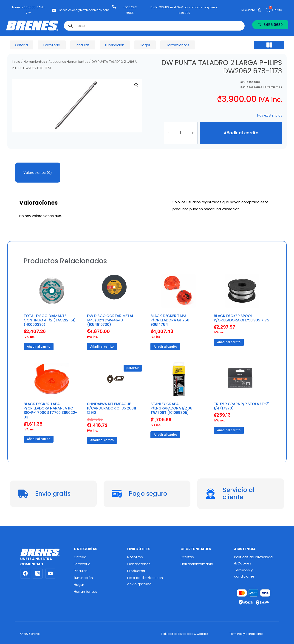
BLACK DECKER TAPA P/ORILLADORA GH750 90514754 (170, 321)
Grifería (80, 557)
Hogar (79, 585)
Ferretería (82, 564)
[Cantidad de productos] (181, 133)
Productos (136, 571)
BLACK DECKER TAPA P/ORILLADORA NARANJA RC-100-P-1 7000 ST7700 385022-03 (50, 411)
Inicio (16, 62)
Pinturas (81, 571)
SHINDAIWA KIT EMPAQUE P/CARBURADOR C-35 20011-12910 (112, 409)
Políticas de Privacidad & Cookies (253, 560)
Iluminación (83, 578)
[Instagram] (38, 574)
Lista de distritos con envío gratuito (145, 581)
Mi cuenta (248, 10)
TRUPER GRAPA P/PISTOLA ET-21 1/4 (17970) (242, 407)
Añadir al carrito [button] (39, 347)
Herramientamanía (197, 564)
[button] (269, 45)
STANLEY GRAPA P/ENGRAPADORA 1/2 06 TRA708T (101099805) (171, 409)
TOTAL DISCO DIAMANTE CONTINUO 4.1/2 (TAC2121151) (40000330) (50, 321)
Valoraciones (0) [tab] (38, 173)
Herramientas (34, 62)
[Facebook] (25, 574)
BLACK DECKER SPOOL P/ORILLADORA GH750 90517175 (242, 319)
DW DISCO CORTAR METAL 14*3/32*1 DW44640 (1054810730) (110, 321)
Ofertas (187, 557)
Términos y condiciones (244, 573)
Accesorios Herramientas (68, 62)
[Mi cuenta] (259, 10)
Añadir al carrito (241, 133)
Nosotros (135, 557)
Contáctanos (139, 564)
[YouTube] (50, 574)
